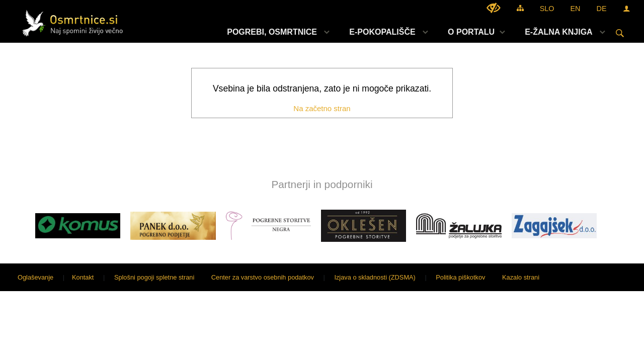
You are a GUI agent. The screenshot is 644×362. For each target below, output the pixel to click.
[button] (17, 228)
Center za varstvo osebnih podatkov (263, 277)
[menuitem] (275, 32)
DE (602, 9)
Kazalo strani (521, 277)
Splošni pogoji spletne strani (154, 277)
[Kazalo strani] (520, 8)
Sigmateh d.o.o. (611, 277)
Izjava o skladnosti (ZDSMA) (375, 277)
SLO (547, 9)
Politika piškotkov (460, 277)
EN (576, 9)
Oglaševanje (35, 277)
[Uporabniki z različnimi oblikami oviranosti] (494, 8)
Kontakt (83, 277)
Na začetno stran (322, 108)
